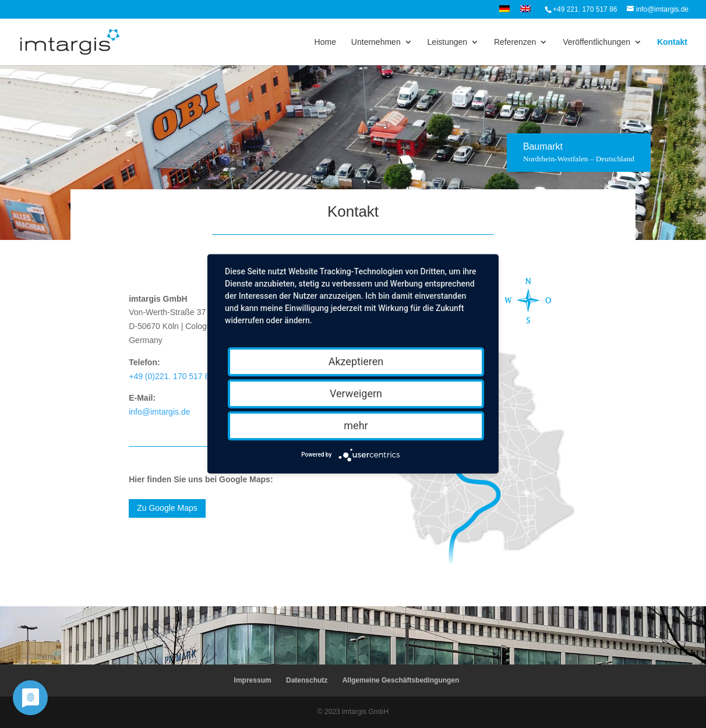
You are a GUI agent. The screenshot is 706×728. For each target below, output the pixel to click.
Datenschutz (307, 680)
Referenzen (515, 42)
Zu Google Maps (167, 508)
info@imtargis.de (159, 412)
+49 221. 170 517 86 (585, 9)
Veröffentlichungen (596, 42)
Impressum (253, 680)
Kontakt (672, 42)
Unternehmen (376, 42)
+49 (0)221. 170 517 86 (171, 376)
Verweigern (356, 393)
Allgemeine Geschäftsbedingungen (401, 680)
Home (325, 42)
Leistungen (448, 42)
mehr (356, 425)
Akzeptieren (356, 361)
